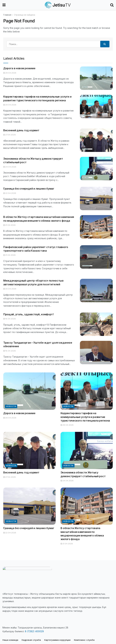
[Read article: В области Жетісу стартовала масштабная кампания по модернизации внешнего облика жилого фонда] (96, 227)
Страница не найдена (25, 15)
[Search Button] (112, 5)
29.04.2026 (10, 73)
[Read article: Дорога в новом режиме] (96, 78)
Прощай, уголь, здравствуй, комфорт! (28, 314)
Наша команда (10, 640)
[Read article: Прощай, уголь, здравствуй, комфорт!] (96, 324)
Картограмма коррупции (57, 640)
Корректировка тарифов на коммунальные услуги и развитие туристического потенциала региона (85, 417)
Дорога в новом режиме (19, 68)
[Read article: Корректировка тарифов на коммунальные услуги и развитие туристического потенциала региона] (96, 106)
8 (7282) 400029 (34, 631)
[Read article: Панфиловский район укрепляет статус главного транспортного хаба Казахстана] (96, 257)
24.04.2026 (10, 167)
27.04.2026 (10, 135)
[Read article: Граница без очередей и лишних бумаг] (96, 198)
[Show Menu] (4, 5)
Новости (11, 406)
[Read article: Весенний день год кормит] (96, 140)
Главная (7, 15)
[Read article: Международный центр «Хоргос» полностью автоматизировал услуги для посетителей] (96, 290)
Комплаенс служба (84, 640)
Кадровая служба (31, 640)
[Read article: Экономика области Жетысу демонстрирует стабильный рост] (96, 169)
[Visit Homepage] (58, 5)
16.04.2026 (10, 319)
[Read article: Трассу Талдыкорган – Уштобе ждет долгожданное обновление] (96, 353)
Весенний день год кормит (21, 130)
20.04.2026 (10, 289)
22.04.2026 (10, 193)
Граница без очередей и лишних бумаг (29, 189)
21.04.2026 (9, 225)
